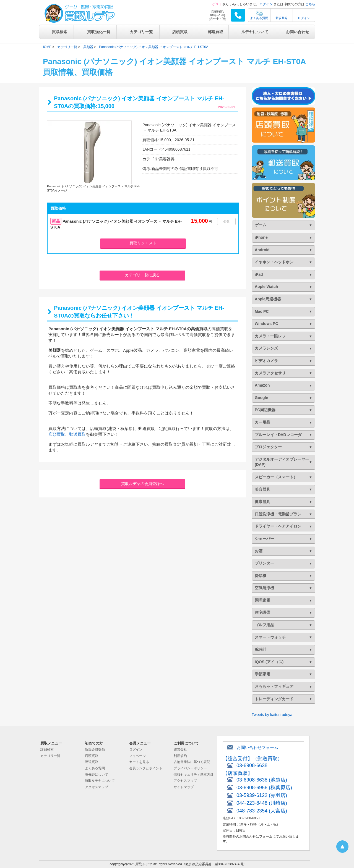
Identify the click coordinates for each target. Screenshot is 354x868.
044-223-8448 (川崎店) (262, 803)
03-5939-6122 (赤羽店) (262, 795)
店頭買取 (180, 32)
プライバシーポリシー (190, 768)
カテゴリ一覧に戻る (142, 275)
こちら (310, 4)
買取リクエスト (143, 243)
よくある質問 (259, 18)
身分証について (97, 775)
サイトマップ (184, 787)
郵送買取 (215, 32)
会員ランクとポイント (146, 768)
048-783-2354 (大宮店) (262, 811)
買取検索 (59, 32)
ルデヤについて (255, 32)
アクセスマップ (97, 787)
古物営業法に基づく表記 (192, 762)
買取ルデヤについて (100, 781)
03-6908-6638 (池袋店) (262, 780)
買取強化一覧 (99, 32)
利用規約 (180, 756)
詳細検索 (47, 749)
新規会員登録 (95, 749)
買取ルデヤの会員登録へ (142, 484)
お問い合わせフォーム (257, 747)
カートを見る (139, 762)
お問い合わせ (298, 32)
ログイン (266, 4)
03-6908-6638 (252, 765)
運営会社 (180, 749)
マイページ (137, 756)
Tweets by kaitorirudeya (272, 715)
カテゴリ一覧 (141, 32)
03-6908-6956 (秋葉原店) (264, 788)
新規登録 (282, 18)
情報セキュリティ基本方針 (194, 775)
